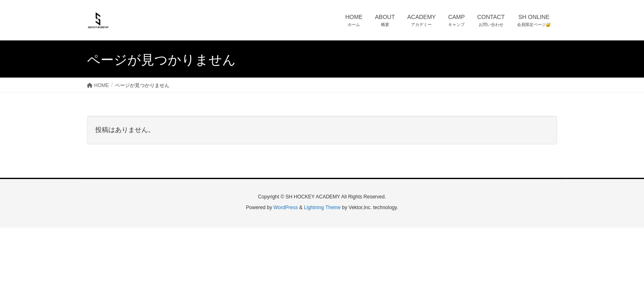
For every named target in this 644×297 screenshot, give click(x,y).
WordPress (286, 207)
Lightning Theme (322, 207)
